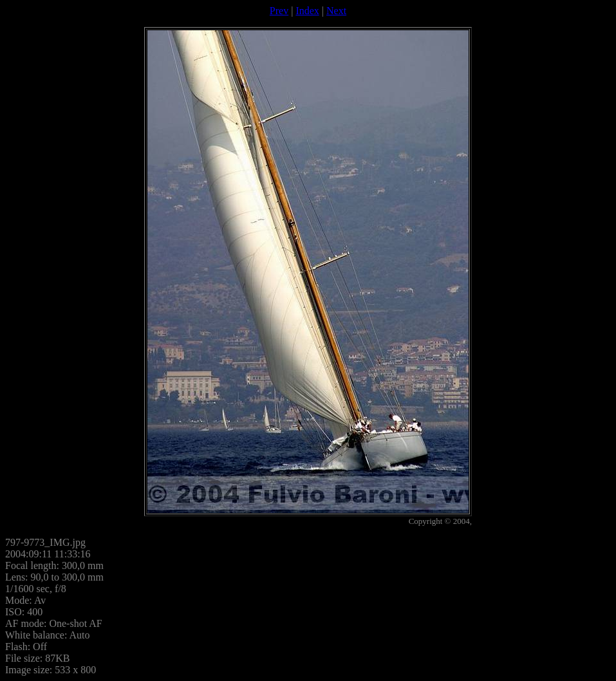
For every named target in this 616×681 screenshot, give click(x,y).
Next (336, 11)
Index (307, 11)
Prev (279, 11)
